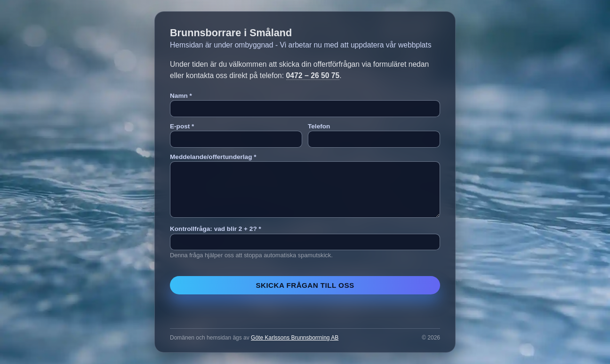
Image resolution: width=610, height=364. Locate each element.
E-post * (182, 126)
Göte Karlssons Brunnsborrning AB (295, 338)
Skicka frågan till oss (305, 285)
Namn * (181, 96)
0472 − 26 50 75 (313, 75)
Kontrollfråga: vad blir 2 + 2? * (216, 229)
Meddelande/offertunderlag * (213, 157)
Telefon (319, 126)
